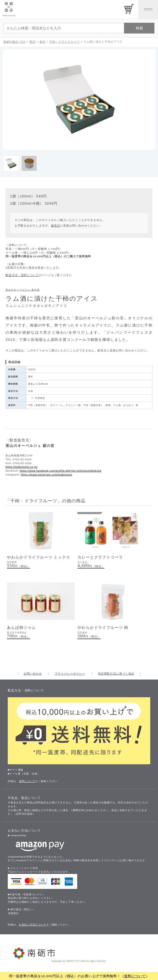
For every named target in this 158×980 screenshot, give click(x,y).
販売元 (56, 226)
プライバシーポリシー (70, 674)
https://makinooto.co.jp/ (22, 467)
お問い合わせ (33, 674)
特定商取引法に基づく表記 (116, 674)
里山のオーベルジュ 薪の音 (23, 290)
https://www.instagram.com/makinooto (47, 475)
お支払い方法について (33, 925)
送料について (135, 976)
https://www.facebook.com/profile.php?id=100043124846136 (61, 471)
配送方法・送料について (22, 275)
